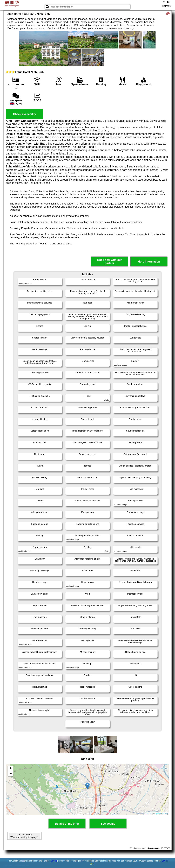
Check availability (24, 114)
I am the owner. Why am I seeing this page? (24, 836)
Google (54, 861)
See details (108, 824)
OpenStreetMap (162, 814)
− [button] (11, 774)
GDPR (165, 861)
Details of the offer (67, 824)
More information (149, 262)
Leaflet (149, 814)
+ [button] (11, 769)
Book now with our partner (109, 262)
